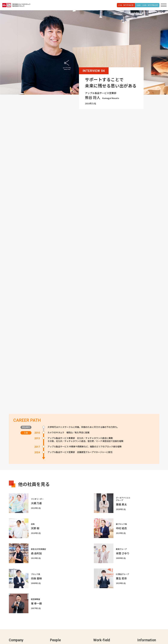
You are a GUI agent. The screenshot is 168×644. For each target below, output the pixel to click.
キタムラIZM (15, 611)
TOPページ (122, 13)
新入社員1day (100, 606)
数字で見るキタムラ (147, 606)
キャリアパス (100, 611)
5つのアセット (16, 615)
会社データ (14, 620)
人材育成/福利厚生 (102, 615)
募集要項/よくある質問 (148, 611)
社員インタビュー (148, 13)
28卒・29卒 (146, 5)
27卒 (123, 5)
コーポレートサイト (58, 633)
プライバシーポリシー (74, 633)
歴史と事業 (14, 606)
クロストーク (56, 611)
